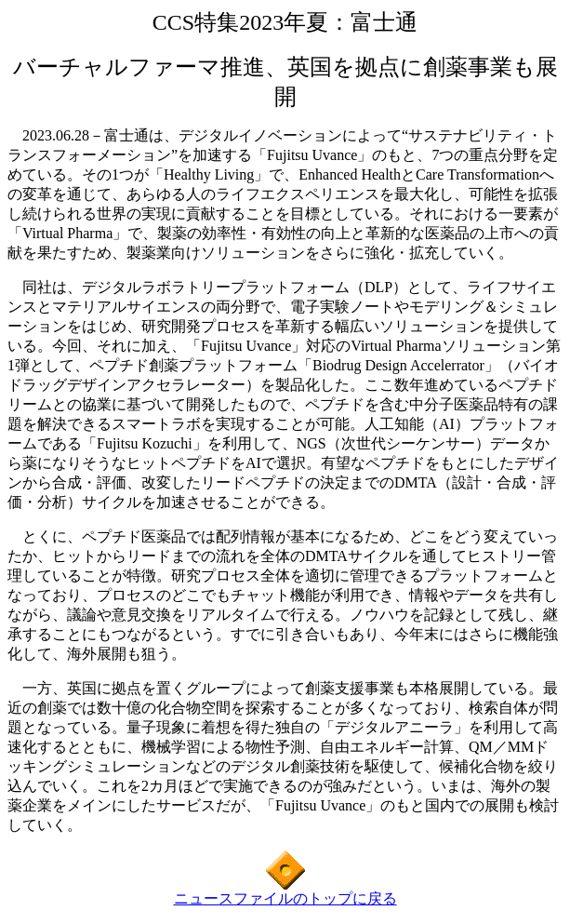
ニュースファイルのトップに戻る (285, 898)
